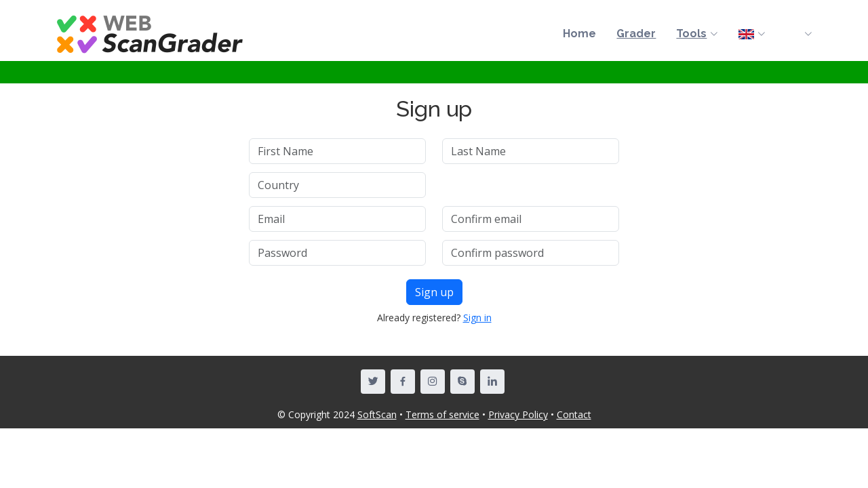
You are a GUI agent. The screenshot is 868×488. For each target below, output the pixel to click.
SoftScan (377, 414)
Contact (574, 414)
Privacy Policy (518, 414)
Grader (636, 34)
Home (579, 34)
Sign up (434, 292)
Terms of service (442, 414)
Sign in (477, 318)
